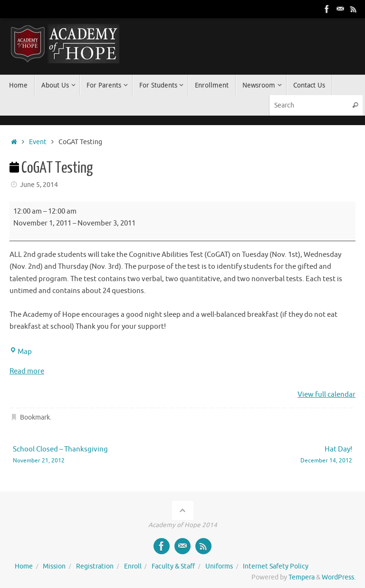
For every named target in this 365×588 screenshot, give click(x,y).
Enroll (133, 566)
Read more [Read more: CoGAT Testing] (27, 371)
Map (21, 352)
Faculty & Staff (173, 566)
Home (24, 566)
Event (38, 142)
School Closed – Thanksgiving (91, 455)
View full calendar (327, 395)
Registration (95, 566)
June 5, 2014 (39, 185)
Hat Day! (274, 455)
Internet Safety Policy (276, 566)
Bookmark (35, 417)
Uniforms (219, 566)
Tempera (302, 577)
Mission (54, 566)
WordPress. (339, 577)
